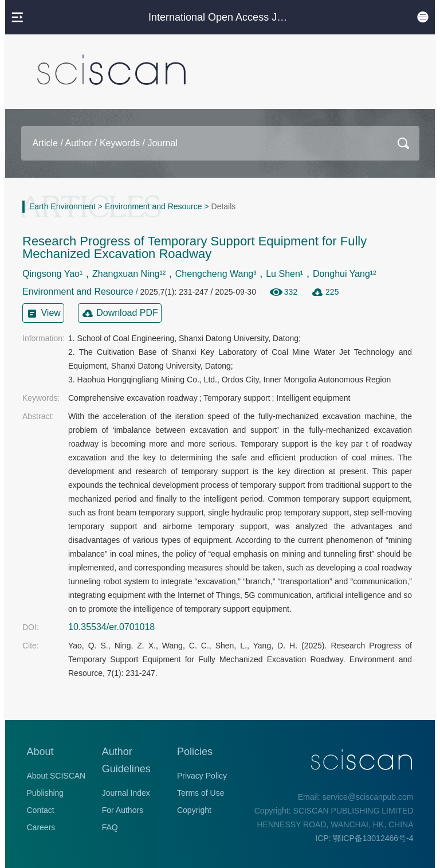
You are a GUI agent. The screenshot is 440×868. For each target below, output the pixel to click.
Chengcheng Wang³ (216, 274)
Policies (195, 752)
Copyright (194, 810)
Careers (41, 827)
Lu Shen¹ (284, 274)
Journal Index (126, 793)
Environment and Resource (154, 206)
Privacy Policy (202, 776)
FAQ (110, 827)
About (40, 752)
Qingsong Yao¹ (52, 274)
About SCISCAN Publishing (56, 784)
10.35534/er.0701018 (111, 627)
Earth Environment (62, 206)
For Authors (123, 810)
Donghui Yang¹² (345, 274)
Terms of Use (201, 793)
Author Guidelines (126, 760)
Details (224, 206)
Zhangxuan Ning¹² (129, 274)
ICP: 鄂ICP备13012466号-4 (364, 838)
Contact (41, 810)
